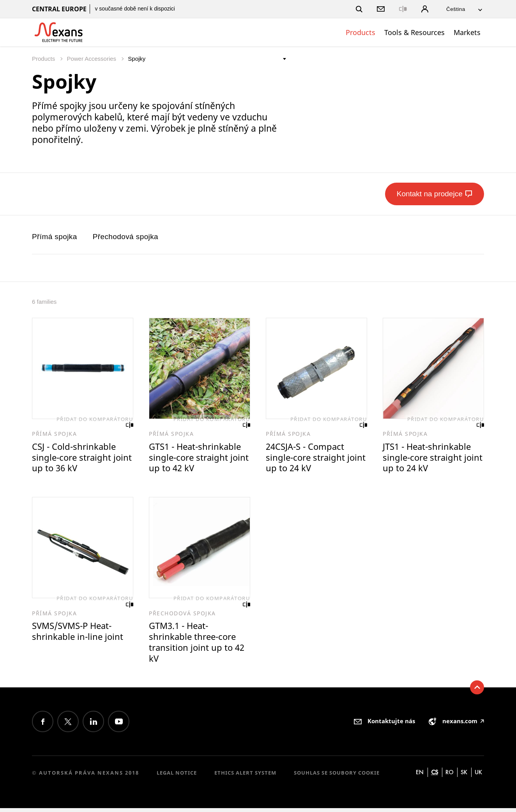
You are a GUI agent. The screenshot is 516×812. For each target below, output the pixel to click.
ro (450, 776)
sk (464, 776)
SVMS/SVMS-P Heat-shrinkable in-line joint (79, 634)
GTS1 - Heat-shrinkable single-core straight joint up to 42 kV (197, 458)
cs (435, 776)
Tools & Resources (414, 32)
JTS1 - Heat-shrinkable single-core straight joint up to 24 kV (429, 458)
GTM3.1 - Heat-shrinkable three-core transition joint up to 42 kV (198, 645)
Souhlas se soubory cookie (337, 777)
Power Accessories (92, 59)
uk (478, 776)
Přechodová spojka (125, 237)
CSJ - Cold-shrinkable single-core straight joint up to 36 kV (76, 458)
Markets (467, 32)
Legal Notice (177, 777)
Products (360, 32)
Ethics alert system (245, 777)
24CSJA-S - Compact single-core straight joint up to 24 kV (307, 458)
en (420, 776)
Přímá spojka (55, 237)
